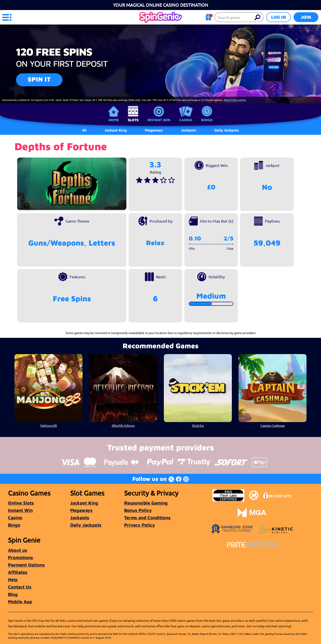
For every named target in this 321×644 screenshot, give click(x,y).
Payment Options (26, 565)
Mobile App (20, 602)
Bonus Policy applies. (235, 100)
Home (114, 120)
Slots (133, 120)
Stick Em (198, 425)
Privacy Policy (140, 525)
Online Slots (21, 503)
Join (306, 17)
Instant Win (159, 120)
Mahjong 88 (49, 425)
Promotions (21, 557)
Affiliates (18, 572)
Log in (279, 17)
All (84, 130)
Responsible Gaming (146, 503)
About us (18, 550)
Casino (186, 120)
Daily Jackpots (86, 525)
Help (13, 579)
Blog (13, 594)
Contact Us (20, 587)
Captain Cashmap (273, 425)
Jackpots (80, 518)
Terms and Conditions (147, 518)
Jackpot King (84, 503)
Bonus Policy (138, 510)
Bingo (207, 120)
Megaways (81, 510)
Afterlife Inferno (123, 425)
